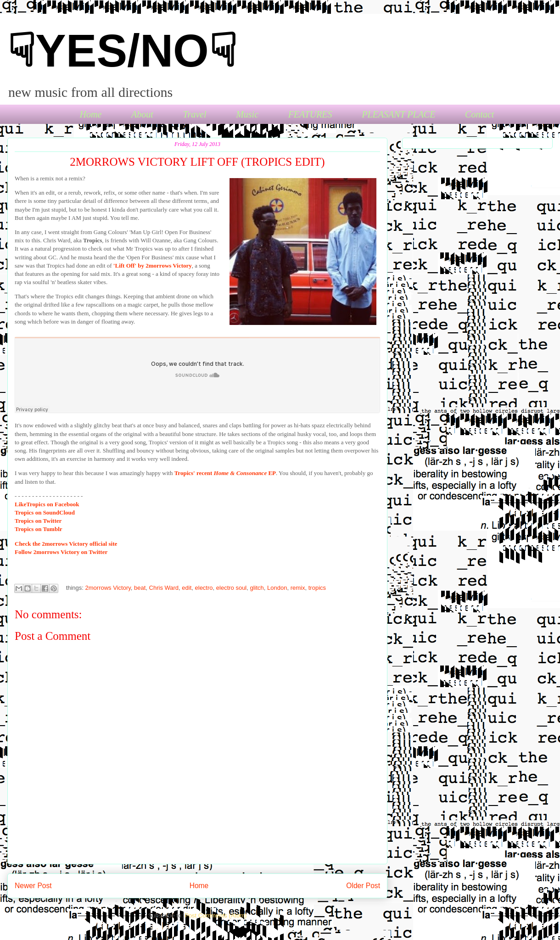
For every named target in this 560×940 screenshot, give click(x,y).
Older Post (363, 886)
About (142, 114)
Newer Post (33, 886)
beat (140, 588)
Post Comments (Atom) (216, 915)
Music (247, 114)
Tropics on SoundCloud (45, 512)
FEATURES (310, 114)
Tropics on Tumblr (39, 529)
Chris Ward (164, 588)
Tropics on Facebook (47, 504)
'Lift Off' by (153, 266)
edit (187, 588)
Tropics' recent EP (225, 473)
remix (298, 588)
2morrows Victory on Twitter (61, 552)
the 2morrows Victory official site (66, 544)
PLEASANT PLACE (398, 114)
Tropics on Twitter (38, 521)
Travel (194, 114)
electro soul (231, 588)
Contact (479, 114)
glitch (257, 588)
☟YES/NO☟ (122, 50)
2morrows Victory (108, 588)
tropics (317, 588)
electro (204, 588)
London (277, 588)
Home (91, 114)
